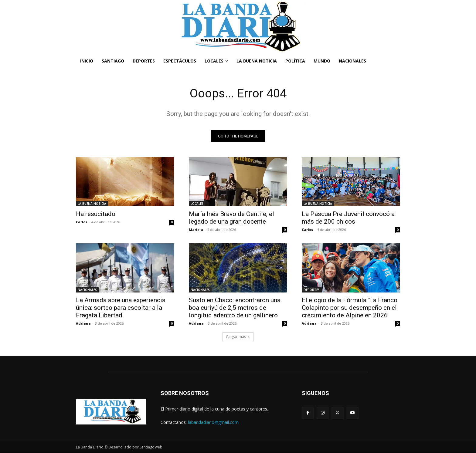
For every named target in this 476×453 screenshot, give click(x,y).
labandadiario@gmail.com (213, 422)
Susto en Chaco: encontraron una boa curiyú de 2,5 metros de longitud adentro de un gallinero (235, 308)
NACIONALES (87, 290)
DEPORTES (312, 290)
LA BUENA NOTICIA (92, 204)
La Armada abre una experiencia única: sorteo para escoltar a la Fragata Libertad (121, 308)
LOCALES (197, 204)
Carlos (82, 222)
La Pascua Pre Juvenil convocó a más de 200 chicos (348, 218)
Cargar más (238, 337)
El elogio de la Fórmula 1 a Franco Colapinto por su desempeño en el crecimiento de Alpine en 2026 (350, 308)
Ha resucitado (96, 214)
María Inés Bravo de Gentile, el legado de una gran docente (231, 218)
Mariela (196, 230)
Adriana (83, 324)
